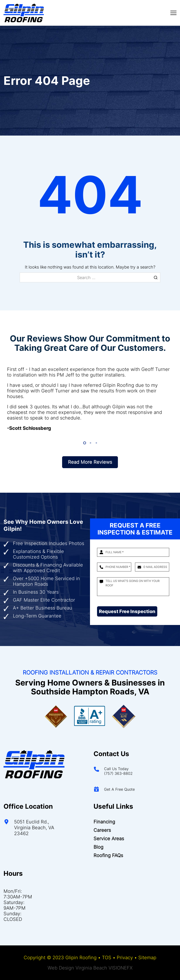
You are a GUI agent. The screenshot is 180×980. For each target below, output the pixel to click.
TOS (107, 958)
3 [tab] (96, 443)
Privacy (125, 958)
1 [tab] (84, 443)
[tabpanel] (90, 399)
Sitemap (147, 958)
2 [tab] (90, 443)
